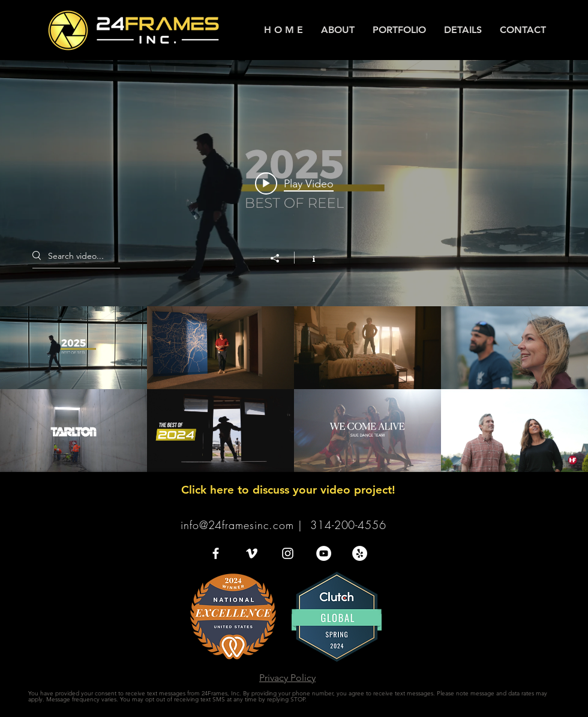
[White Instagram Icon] (288, 553)
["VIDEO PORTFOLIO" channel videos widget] (294, 266)
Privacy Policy (287, 678)
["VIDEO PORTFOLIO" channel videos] (294, 389)
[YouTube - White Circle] (324, 553)
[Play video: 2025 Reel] (294, 183)
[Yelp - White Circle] (360, 553)
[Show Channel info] (307, 258)
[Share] (281, 258)
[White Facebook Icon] (216, 553)
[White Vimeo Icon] (252, 553)
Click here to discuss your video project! (288, 490)
